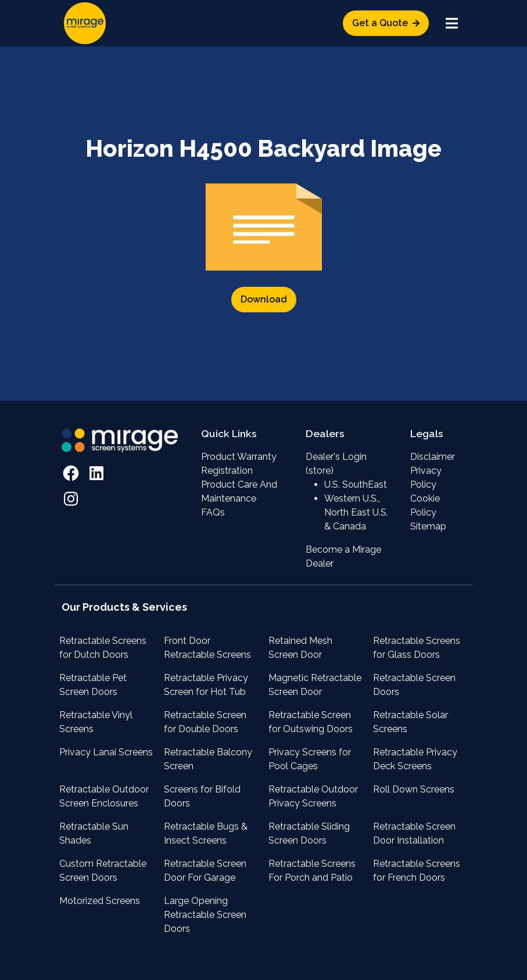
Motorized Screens (100, 901)
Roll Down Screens (414, 789)
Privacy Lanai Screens (106, 752)
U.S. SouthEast (356, 484)
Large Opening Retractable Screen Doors (205, 915)
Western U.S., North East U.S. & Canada (356, 512)
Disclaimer (433, 457)
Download (264, 299)
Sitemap (428, 526)
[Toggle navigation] (452, 23)
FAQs (213, 512)
